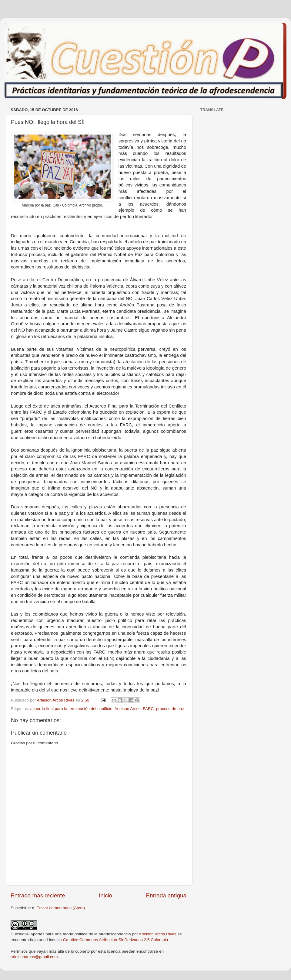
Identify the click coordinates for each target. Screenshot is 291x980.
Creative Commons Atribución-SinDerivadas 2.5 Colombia (116, 940)
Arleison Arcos (127, 709)
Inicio (105, 895)
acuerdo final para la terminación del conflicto (71, 709)
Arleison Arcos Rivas (158, 934)
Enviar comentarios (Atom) (61, 908)
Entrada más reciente (38, 895)
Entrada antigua (166, 895)
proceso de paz (170, 709)
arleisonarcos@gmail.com (34, 957)
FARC (148, 709)
